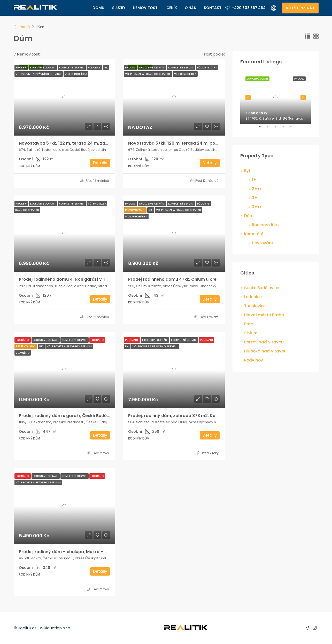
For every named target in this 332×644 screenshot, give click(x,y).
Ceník (172, 8)
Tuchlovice (255, 306)
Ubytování (262, 243)
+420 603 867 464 (245, 8)
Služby (119, 8)
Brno (249, 324)
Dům (249, 216)
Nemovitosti (146, 8)
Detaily (100, 163)
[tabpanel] (276, 98)
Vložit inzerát (300, 8)
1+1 (255, 180)
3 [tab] (278, 129)
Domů (98, 8)
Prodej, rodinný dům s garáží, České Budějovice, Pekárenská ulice (88, 416)
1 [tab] (262, 129)
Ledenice (253, 297)
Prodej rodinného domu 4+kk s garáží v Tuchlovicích (74, 279)
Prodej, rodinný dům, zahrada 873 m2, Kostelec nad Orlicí (189, 416)
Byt (247, 171)
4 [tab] (286, 129)
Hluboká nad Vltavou (265, 351)
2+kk (257, 189)
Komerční (254, 234)
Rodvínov (254, 360)
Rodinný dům (265, 225)
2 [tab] (270, 129)
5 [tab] (294, 129)
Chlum (251, 333)
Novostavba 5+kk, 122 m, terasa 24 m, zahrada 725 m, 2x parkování (91, 143)
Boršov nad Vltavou (264, 342)
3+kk (257, 207)
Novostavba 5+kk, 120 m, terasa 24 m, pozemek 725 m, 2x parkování (201, 143)
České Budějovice (262, 288)
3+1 (255, 198)
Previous (248, 98)
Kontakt (213, 8)
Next (303, 98)
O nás (190, 8)
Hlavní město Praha (264, 315)
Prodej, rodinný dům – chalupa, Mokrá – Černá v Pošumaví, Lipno (88, 552)
